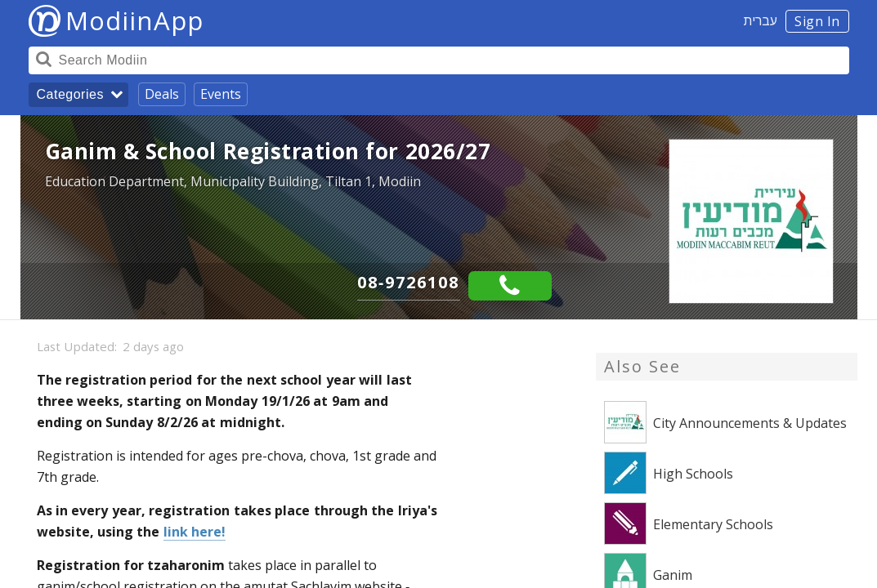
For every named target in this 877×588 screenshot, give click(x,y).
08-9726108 (409, 282)
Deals (162, 94)
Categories (70, 94)
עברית (761, 20)
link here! (195, 532)
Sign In (817, 21)
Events (221, 94)
